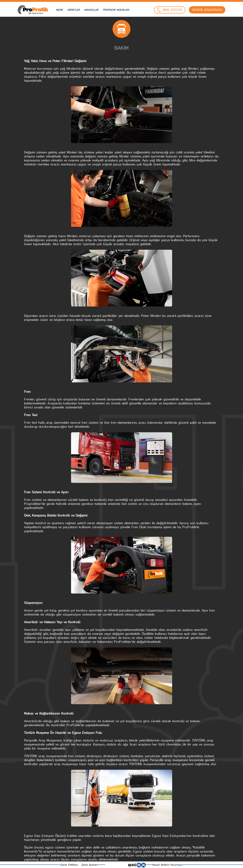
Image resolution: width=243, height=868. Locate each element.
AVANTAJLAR (92, 10)
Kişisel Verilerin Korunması (167, 865)
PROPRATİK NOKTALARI (116, 10)
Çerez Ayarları (90, 865)
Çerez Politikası (69, 865)
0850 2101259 (169, 10)
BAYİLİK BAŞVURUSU (207, 10)
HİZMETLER (74, 10)
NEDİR (60, 10)
